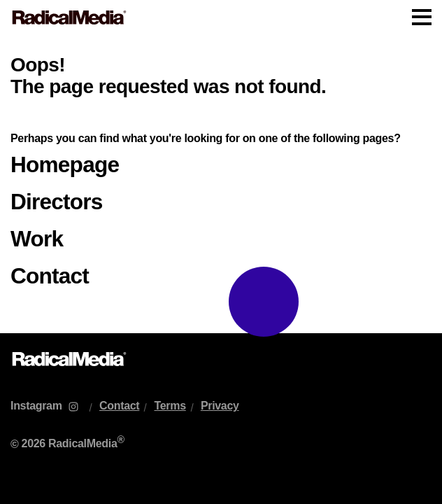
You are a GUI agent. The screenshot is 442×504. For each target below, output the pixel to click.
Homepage (65, 164)
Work (37, 239)
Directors (57, 202)
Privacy (220, 406)
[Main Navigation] (221, 17)
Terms (170, 406)
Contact (50, 276)
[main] (221, 184)
